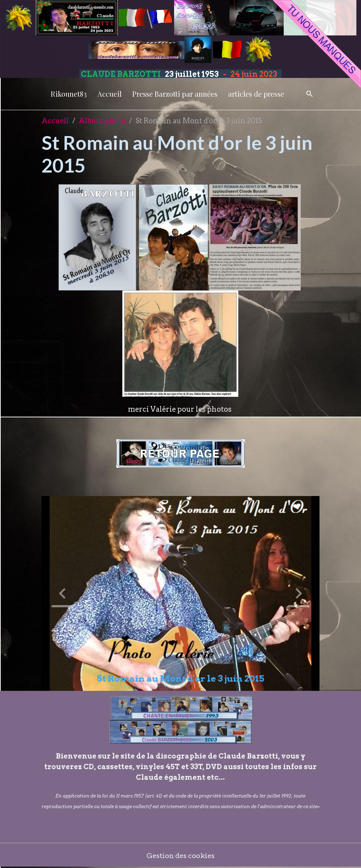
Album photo (102, 121)
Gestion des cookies (181, 856)
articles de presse (256, 94)
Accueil (110, 94)
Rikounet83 (69, 94)
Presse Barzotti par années (175, 94)
